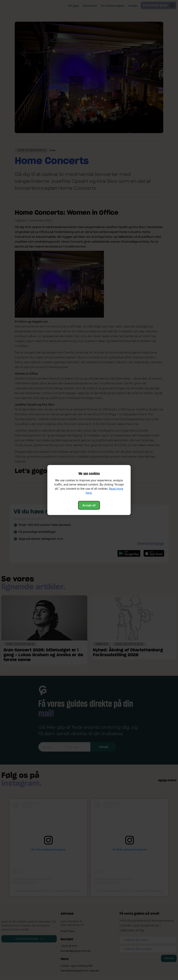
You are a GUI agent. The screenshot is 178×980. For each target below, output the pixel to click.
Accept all (89, 505)
